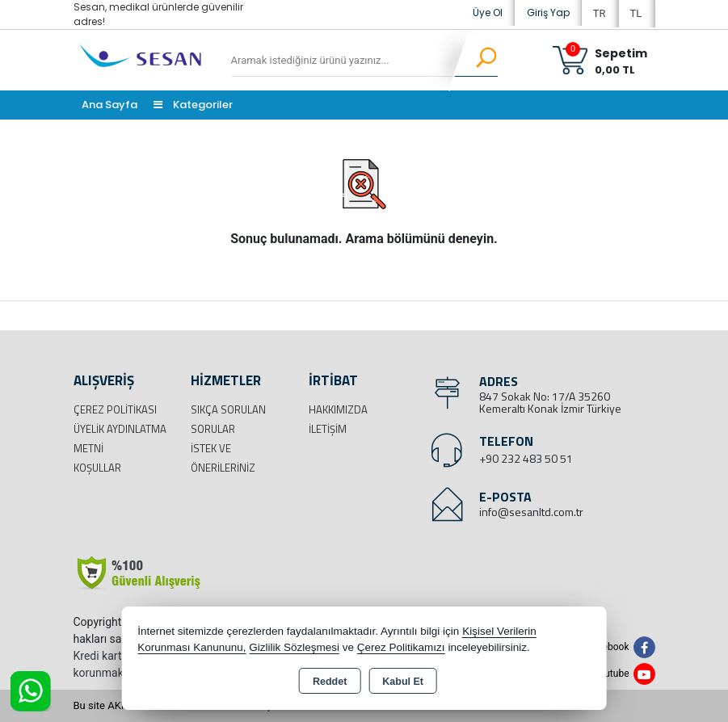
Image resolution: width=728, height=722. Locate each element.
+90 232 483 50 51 (526, 458)
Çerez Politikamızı (401, 647)
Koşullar (97, 468)
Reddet (330, 682)
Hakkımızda (338, 409)
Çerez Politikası (115, 409)
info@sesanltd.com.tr (531, 512)
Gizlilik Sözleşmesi (294, 647)
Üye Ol (488, 13)
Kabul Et (403, 682)
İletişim (328, 429)
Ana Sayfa (109, 105)
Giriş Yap (548, 13)
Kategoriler (193, 105)
